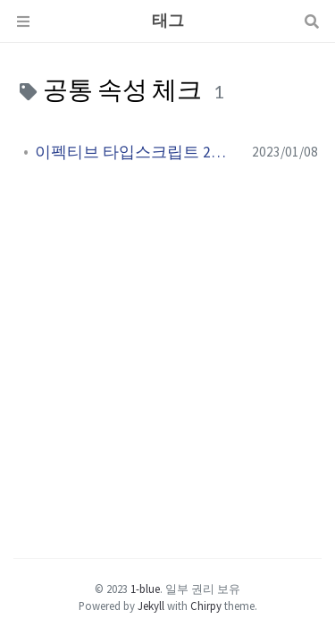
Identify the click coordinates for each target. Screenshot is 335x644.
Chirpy (206, 606)
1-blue (145, 589)
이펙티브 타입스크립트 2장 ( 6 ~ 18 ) (136, 152)
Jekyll (151, 606)
